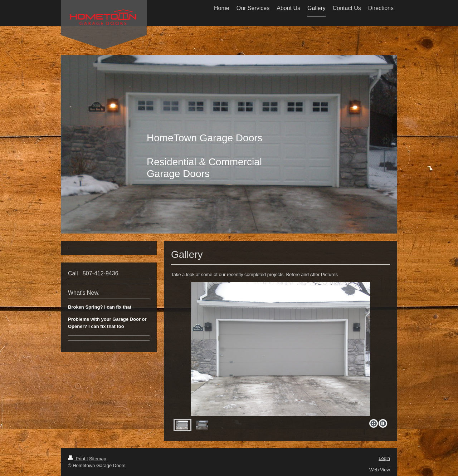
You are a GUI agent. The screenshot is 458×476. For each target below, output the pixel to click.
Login (384, 458)
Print (77, 459)
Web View (380, 470)
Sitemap (98, 459)
